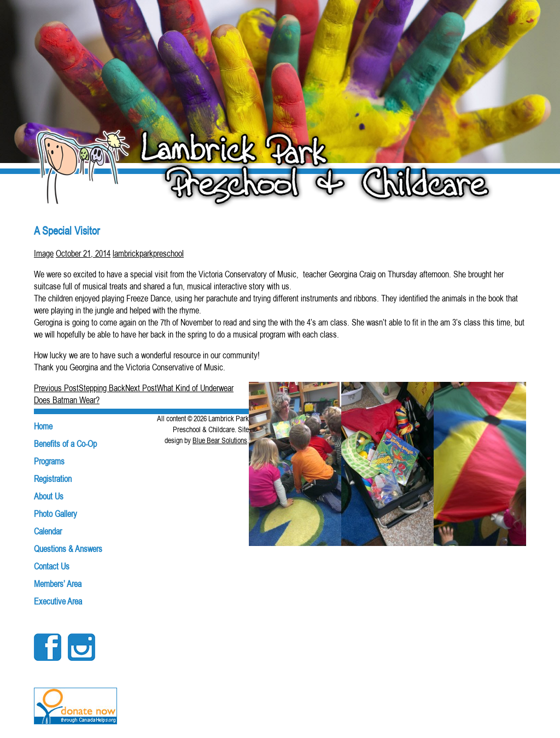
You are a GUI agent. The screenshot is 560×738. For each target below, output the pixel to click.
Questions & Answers (68, 549)
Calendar (48, 531)
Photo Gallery (56, 514)
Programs (49, 461)
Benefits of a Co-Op (65, 444)
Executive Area (58, 601)
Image (44, 253)
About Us (49, 496)
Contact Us (52, 566)
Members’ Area (58, 584)
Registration (53, 479)
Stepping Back (80, 388)
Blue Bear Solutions (220, 440)
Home (43, 426)
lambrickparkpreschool (148, 253)
